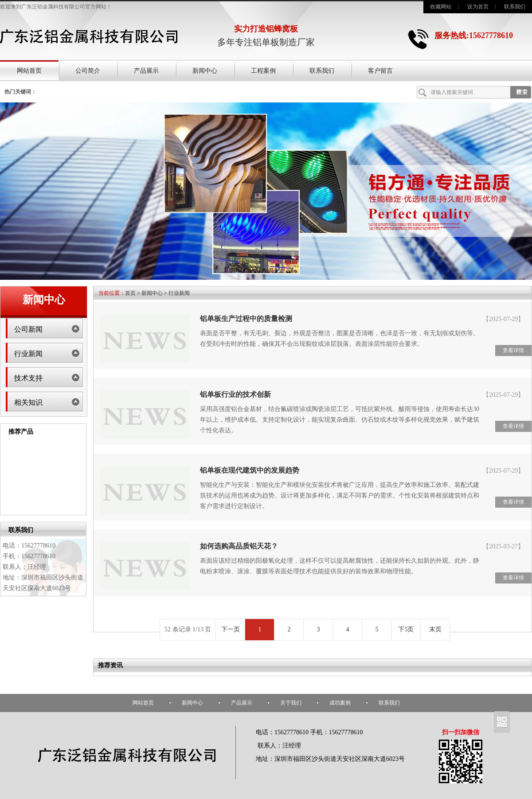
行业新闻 (28, 354)
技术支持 (28, 378)
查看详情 (513, 350)
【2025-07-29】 (503, 319)
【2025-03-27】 (503, 546)
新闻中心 (205, 71)
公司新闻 (28, 329)
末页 (435, 629)
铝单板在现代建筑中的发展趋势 (250, 470)
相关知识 (28, 402)
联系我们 (515, 7)
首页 (130, 293)
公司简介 (88, 71)
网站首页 (29, 71)
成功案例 (340, 703)
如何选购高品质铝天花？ (239, 546)
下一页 (231, 629)
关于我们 (291, 703)
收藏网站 (441, 7)
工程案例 (263, 71)
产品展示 (146, 71)
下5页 (406, 629)
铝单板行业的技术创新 (235, 394)
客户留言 (380, 71)
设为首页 (478, 7)
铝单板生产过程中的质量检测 (246, 319)
